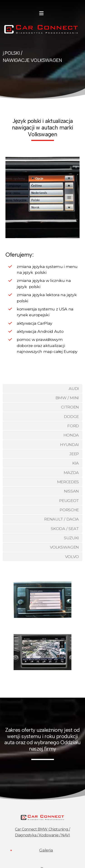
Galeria (46, 850)
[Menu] (41, 14)
